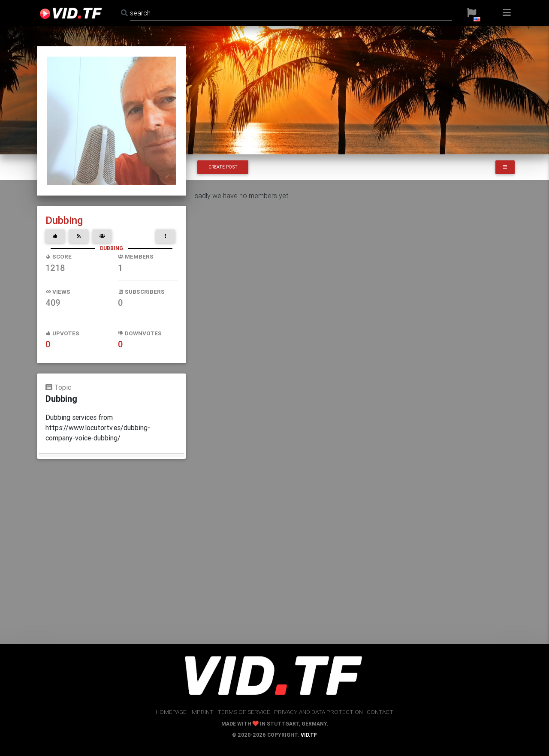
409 (53, 303)
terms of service (244, 712)
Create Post (223, 167)
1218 (55, 268)
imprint (202, 712)
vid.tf (309, 735)
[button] (472, 13)
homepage (171, 712)
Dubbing (64, 220)
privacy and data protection (318, 712)
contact (380, 712)
